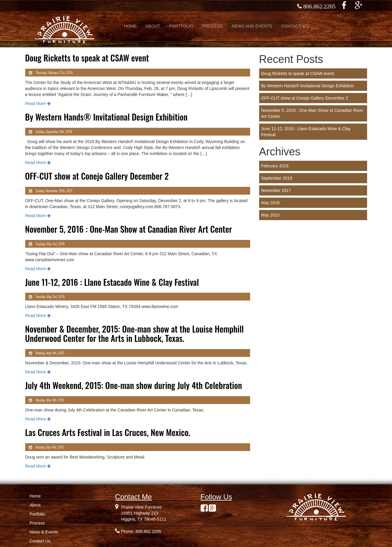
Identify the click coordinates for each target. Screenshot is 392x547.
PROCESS (212, 26)
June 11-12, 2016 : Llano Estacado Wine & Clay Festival (306, 132)
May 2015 (270, 215)
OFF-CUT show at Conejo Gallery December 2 (305, 98)
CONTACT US (295, 26)
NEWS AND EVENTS (252, 26)
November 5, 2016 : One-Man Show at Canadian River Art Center (312, 113)
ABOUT (153, 26)
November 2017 (276, 190)
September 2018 (277, 178)
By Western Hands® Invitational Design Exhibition (308, 86)
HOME (130, 26)
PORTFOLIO (181, 26)
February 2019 (275, 166)
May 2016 (270, 203)
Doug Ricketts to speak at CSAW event (298, 73)
